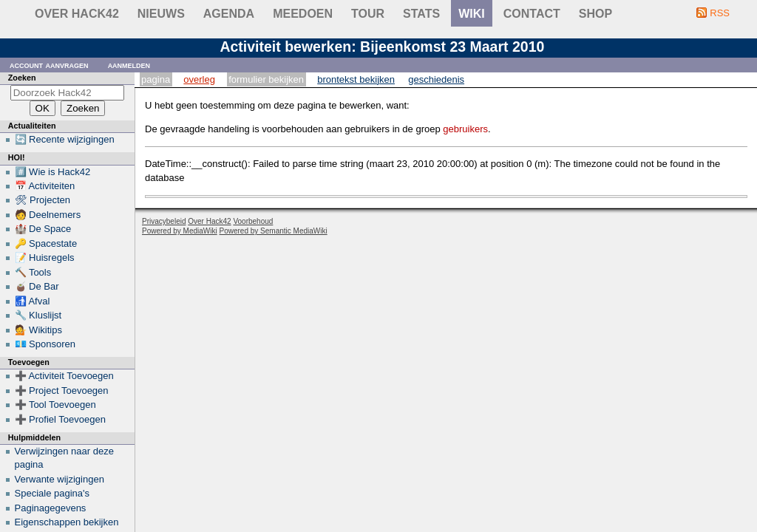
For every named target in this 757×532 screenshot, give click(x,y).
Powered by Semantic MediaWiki (274, 231)
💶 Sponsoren (45, 344)
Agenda (229, 14)
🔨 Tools (33, 272)
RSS (720, 13)
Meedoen (303, 14)
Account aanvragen (49, 65)
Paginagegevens (51, 508)
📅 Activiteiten (45, 186)
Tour (368, 14)
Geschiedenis (436, 79)
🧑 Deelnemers (48, 215)
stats (421, 14)
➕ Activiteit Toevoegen (64, 376)
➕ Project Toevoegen (62, 391)
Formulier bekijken (266, 79)
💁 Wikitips (38, 330)
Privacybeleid (164, 221)
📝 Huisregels (45, 258)
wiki (472, 14)
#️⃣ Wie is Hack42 (53, 172)
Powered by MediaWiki (180, 231)
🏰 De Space (43, 229)
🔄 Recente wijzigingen (65, 139)
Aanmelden (129, 65)
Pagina (156, 79)
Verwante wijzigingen (60, 479)
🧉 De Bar (37, 286)
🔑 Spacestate (46, 243)
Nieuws (161, 14)
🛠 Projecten (43, 200)
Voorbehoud (253, 221)
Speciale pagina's (52, 493)
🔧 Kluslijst (38, 315)
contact (532, 14)
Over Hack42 (77, 14)
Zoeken (22, 78)
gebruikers (465, 129)
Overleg (199, 79)
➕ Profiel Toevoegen (60, 419)
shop (595, 14)
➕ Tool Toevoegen (55, 405)
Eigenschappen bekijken (67, 522)
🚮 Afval (33, 301)
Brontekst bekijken (356, 79)
